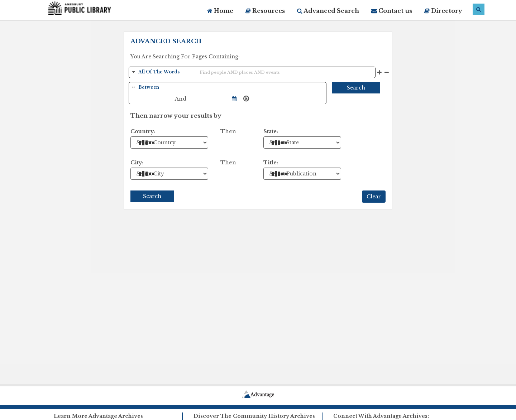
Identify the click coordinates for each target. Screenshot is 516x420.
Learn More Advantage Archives (98, 416)
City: (137, 163)
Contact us (392, 11)
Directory (443, 11)
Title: (271, 163)
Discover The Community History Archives (254, 416)
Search (356, 88)
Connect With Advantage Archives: (381, 416)
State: (271, 131)
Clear (374, 197)
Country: (143, 131)
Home (220, 11)
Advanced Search (328, 11)
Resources (265, 11)
